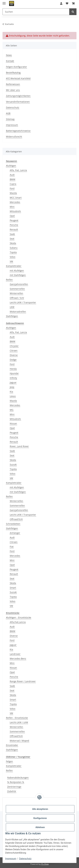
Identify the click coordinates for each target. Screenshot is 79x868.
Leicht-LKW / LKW (19, 722)
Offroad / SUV (17, 298)
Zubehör (12, 791)
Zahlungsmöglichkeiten (18, 96)
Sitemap (10, 119)
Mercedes (15, 202)
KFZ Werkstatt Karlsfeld (18, 78)
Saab (12, 234)
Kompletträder (14, 266)
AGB (8, 113)
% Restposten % (16, 782)
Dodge (13, 360)
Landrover (15, 654)
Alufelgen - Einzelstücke (19, 617)
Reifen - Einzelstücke (17, 718)
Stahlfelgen (12, 316)
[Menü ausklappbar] (4, 2)
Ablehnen (40, 827)
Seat (12, 239)
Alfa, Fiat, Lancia (18, 170)
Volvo (13, 257)
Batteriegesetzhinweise (18, 131)
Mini (12, 207)
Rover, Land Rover (19, 446)
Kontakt (10, 61)
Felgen (9, 761)
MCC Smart (16, 198)
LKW (12, 307)
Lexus (13, 396)
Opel (12, 216)
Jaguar (13, 382)
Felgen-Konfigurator (16, 67)
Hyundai (14, 373)
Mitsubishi (15, 211)
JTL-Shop (45, 864)
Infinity (13, 378)
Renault (14, 229)
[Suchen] (73, 12)
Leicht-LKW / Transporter (23, 302)
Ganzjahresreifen (19, 284)
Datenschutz (25, 859)
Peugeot (14, 220)
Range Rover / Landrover (23, 681)
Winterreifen (16, 293)
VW (11, 261)
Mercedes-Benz (18, 659)
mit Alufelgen (17, 270)
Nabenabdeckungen (18, 778)
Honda (13, 369)
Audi (12, 175)
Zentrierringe (14, 787)
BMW (13, 179)
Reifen (9, 280)
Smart (13, 588)
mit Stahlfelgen (18, 275)
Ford (12, 188)
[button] (61, 3)
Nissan (13, 423)
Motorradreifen (18, 312)
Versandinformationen (18, 102)
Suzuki (13, 465)
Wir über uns (13, 90)
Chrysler (14, 346)
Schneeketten (13, 524)
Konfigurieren (40, 818)
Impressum (11, 859)
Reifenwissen (13, 84)
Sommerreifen (17, 289)
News (9, 55)
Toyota (13, 252)
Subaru (14, 248)
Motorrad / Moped (19, 741)
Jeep (12, 387)
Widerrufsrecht (14, 137)
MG (12, 410)
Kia (11, 392)
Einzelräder (12, 745)
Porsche (14, 225)
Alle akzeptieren (40, 809)
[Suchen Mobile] (36, 12)
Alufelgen (11, 166)
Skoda (13, 243)
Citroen (14, 351)
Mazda (13, 193)
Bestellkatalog (13, 73)
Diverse (14, 355)
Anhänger (15, 533)
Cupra (13, 184)
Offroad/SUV (16, 519)
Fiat (12, 547)
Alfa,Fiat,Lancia (18, 622)
